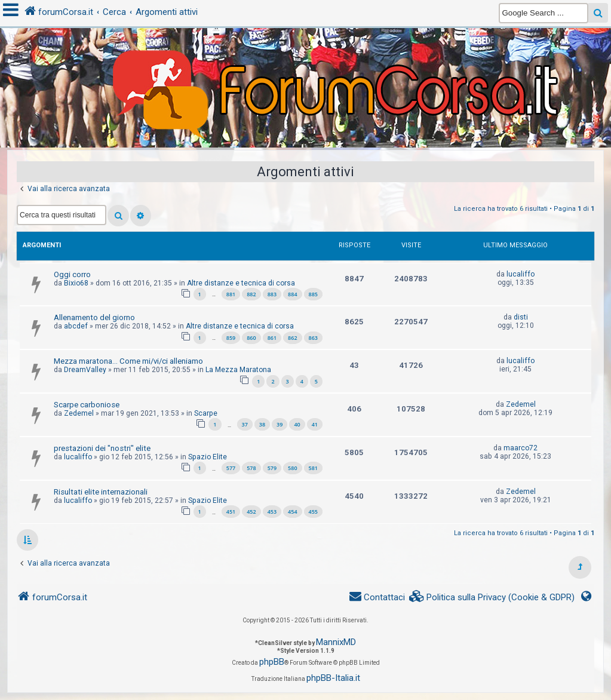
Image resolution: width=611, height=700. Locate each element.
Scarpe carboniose (87, 405)
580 (292, 468)
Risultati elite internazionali (101, 492)
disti (521, 317)
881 (231, 294)
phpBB (272, 662)
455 (313, 512)
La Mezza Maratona (238, 370)
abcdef (76, 326)
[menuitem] (492, 598)
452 (251, 512)
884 (292, 294)
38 (262, 424)
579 (272, 468)
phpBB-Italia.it (333, 678)
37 (245, 424)
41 (315, 424)
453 (272, 512)
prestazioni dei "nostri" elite (102, 448)
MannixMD (336, 642)
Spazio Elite (208, 457)
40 (297, 424)
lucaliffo (521, 274)
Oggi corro (72, 274)
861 (272, 338)
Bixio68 (76, 283)
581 (313, 468)
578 (251, 468)
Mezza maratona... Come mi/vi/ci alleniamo (128, 361)
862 (292, 338)
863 (313, 338)
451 (231, 512)
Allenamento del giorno (94, 317)
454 (292, 512)
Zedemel (79, 413)
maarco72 (521, 448)
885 (313, 294)
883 (272, 294)
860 (251, 338)
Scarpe (206, 413)
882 (251, 294)
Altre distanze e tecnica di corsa (241, 283)
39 (280, 424)
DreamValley (85, 370)
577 (231, 468)
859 (231, 338)
